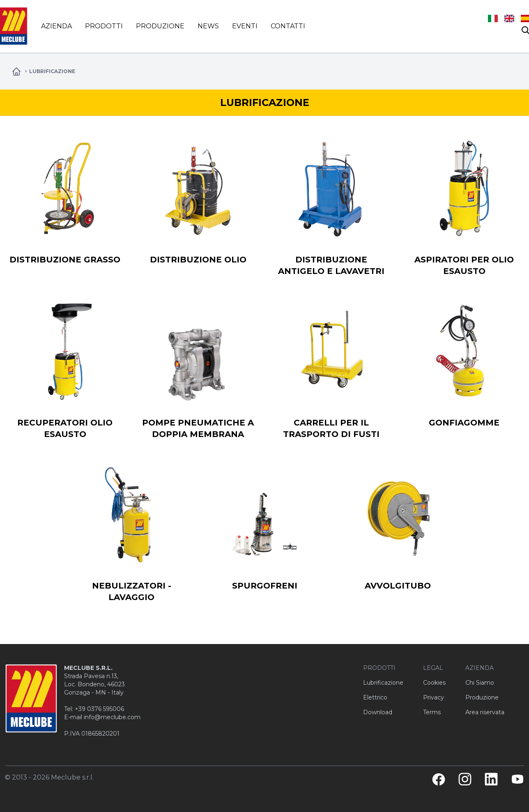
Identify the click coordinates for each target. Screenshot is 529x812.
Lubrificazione (383, 683)
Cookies (434, 683)
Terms (432, 712)
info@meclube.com (112, 717)
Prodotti (104, 26)
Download (378, 712)
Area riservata (485, 712)
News (208, 26)
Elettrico (375, 697)
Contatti (288, 26)
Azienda (56, 26)
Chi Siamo (480, 683)
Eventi (245, 26)
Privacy (434, 697)
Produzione (160, 26)
